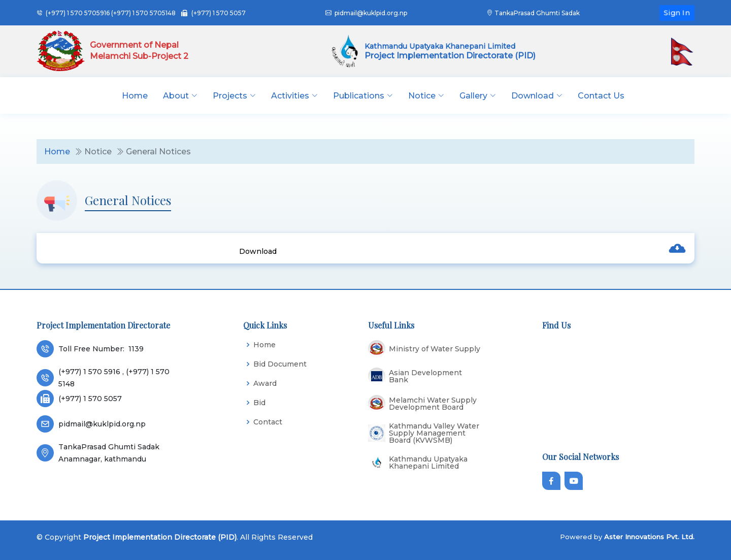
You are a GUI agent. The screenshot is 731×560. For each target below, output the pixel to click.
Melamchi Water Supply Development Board (433, 404)
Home (135, 96)
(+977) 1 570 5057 (219, 13)
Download (258, 251)
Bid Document (280, 364)
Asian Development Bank (425, 376)
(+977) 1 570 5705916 (78, 13)
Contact (268, 422)
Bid (259, 403)
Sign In (677, 12)
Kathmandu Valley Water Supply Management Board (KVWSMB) (434, 433)
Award (265, 383)
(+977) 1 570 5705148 (143, 13)
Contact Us (601, 96)
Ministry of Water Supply (435, 349)
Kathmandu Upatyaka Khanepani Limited (428, 463)
